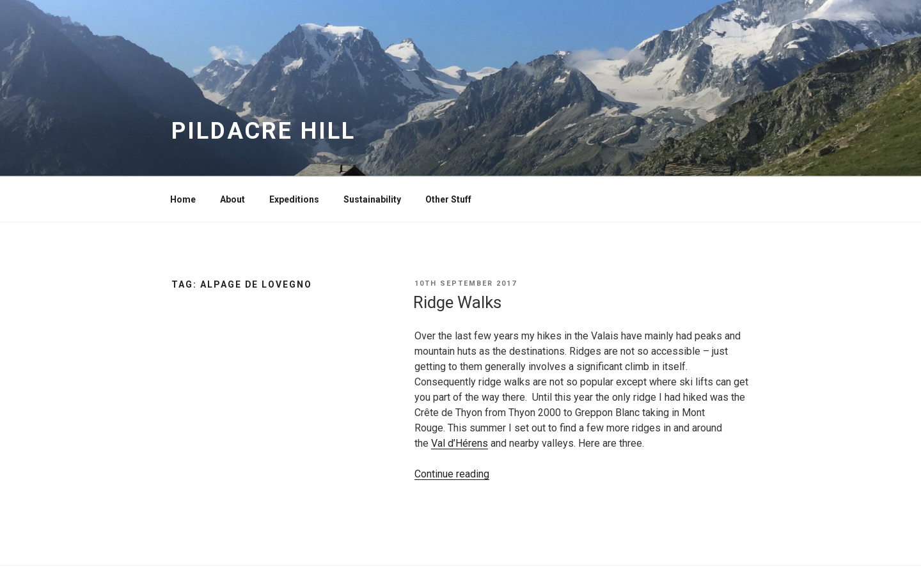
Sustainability (372, 199)
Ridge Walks (457, 302)
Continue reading (452, 474)
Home (183, 199)
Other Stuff (448, 199)
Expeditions (294, 199)
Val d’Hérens (460, 443)
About (232, 199)
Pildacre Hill (263, 131)
